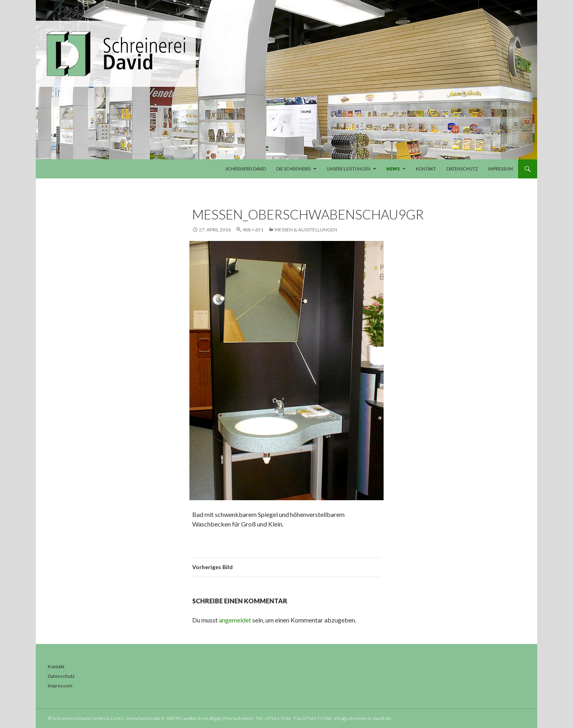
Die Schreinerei (293, 169)
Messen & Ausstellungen (306, 230)
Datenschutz (462, 169)
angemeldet (235, 620)
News (393, 169)
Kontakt (426, 169)
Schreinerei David (246, 169)
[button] (18, 710)
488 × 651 (253, 230)
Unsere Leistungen (349, 169)
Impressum (501, 169)
